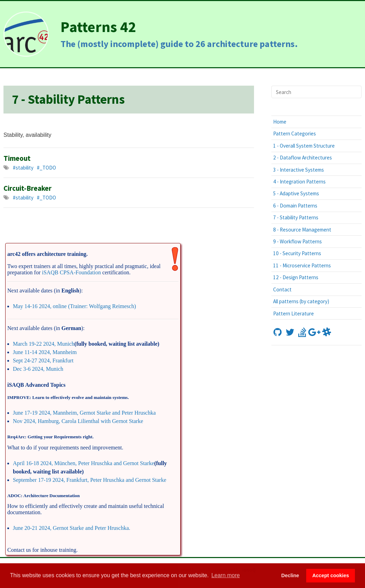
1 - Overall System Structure (304, 146)
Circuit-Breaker (27, 188)
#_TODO (46, 168)
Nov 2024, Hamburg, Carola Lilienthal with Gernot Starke (78, 421)
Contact (282, 289)
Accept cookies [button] (331, 575)
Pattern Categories (295, 134)
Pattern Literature (293, 313)
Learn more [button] (225, 575)
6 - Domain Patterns (295, 206)
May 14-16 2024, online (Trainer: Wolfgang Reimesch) (74, 306)
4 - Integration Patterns (299, 182)
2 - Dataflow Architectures (303, 158)
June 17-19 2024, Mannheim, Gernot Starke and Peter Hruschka (84, 413)
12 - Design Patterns (296, 277)
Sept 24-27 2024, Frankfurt (43, 360)
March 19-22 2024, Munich (44, 344)
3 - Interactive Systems (299, 170)
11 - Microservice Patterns (302, 265)
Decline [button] (290, 575)
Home (280, 122)
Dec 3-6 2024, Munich (38, 369)
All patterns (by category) (301, 301)
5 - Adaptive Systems (296, 193)
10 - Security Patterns (297, 253)
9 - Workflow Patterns (297, 241)
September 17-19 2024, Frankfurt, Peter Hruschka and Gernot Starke (90, 480)
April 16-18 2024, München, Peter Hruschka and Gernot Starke (84, 463)
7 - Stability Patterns (296, 217)
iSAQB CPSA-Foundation (72, 272)
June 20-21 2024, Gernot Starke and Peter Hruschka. (72, 528)
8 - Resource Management (302, 230)
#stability (23, 168)
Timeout (17, 158)
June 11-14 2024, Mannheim (45, 352)
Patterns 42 (98, 27)
